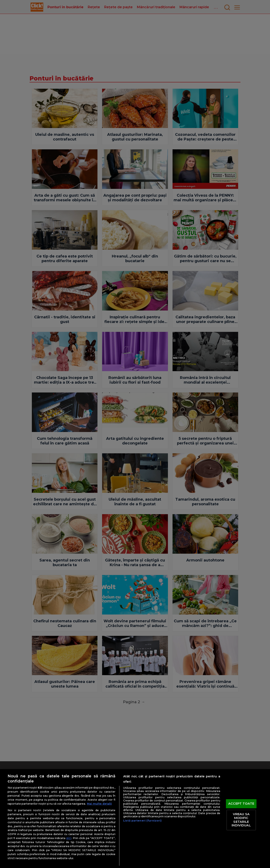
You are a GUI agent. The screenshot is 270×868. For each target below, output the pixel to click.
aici (69, 838)
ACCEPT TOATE (241, 804)
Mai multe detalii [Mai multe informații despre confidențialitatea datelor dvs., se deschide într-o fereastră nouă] (99, 804)
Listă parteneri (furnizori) (142, 821)
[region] (135, 819)
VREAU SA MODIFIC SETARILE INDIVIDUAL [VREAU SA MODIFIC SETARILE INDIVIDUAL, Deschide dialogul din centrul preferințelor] (241, 820)
